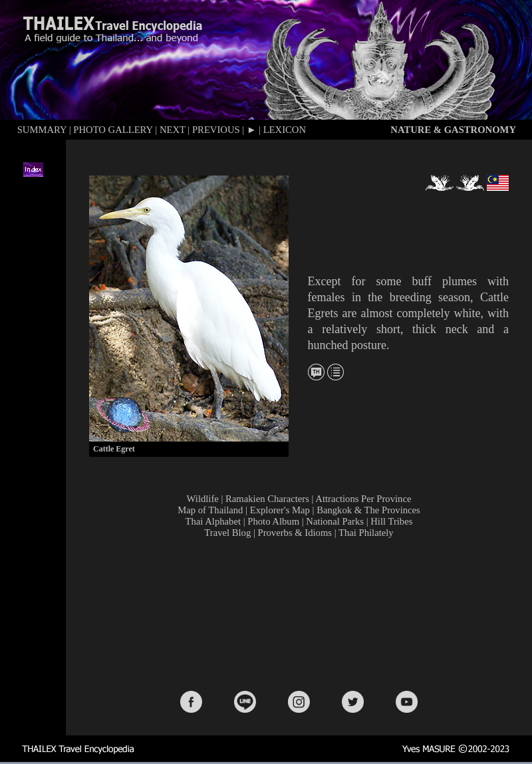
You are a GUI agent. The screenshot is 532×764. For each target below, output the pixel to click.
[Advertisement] (302, 613)
